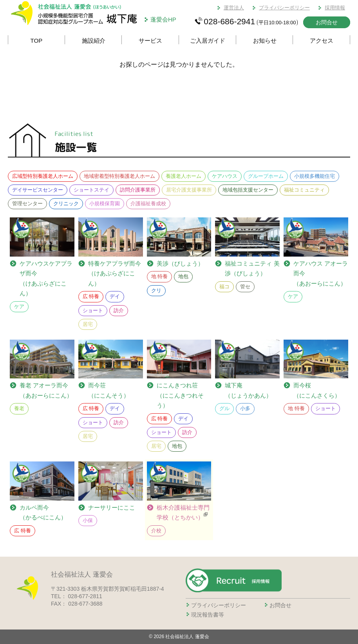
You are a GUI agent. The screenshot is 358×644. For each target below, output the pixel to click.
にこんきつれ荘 (184, 396)
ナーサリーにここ (112, 507)
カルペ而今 (43, 513)
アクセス (322, 41)
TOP (37, 41)
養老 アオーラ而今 (46, 391)
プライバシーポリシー (284, 8)
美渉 (180, 264)
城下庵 (248, 391)
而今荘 (109, 391)
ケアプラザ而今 (47, 279)
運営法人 (234, 8)
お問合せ (327, 22)
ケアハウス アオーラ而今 (321, 274)
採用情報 (335, 8)
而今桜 (317, 391)
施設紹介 (94, 41)
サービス (150, 41)
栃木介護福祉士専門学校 (183, 513)
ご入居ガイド (208, 41)
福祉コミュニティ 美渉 (252, 269)
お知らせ (265, 41)
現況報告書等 (208, 615)
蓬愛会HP (163, 19)
